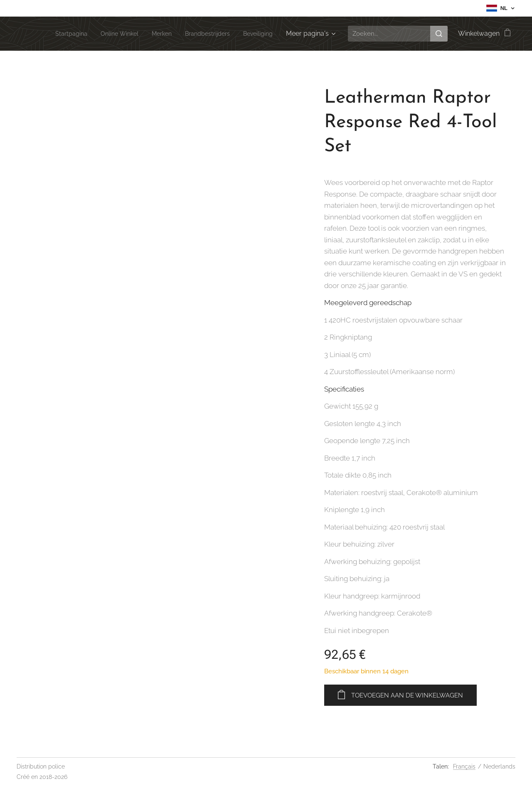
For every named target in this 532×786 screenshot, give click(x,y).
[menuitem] (56, 34)
